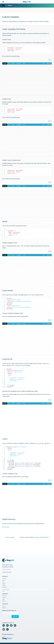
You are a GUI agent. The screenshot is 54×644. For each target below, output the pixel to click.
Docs (3, 582)
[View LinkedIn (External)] (4, 625)
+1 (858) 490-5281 (6, 570)
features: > (42, 537)
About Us (4, 596)
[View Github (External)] (11, 625)
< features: (9, 537)
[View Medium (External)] (15, 625)
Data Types (7, 527)
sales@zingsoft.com (7, 572)
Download (4, 587)
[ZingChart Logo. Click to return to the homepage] (27, 2)
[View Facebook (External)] (7, 629)
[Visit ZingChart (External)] (7, 639)
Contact (4, 598)
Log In (4, 606)
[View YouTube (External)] (4, 629)
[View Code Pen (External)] (7, 625)
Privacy (4, 601)
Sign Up (4, 608)
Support (4, 584)
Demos (4, 580)
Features (4, 579)
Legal (3, 599)
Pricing (4, 586)
